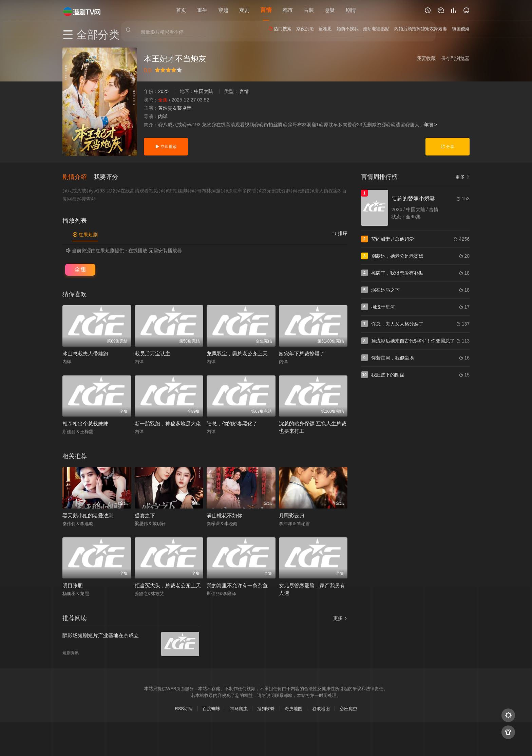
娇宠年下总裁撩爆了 (302, 353)
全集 (80, 269)
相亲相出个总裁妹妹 (85, 423)
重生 (202, 10)
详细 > (430, 125)
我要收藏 (426, 58)
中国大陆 (204, 91)
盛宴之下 (145, 515)
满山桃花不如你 (224, 515)
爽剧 (244, 10)
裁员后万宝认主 (153, 353)
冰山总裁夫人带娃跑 (85, 353)
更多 (462, 177)
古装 (309, 10)
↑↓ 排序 (340, 233)
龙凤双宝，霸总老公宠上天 (237, 353)
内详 (163, 116)
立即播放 (166, 147)
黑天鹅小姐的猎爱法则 (88, 515)
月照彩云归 (292, 515)
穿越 (223, 10)
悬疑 (330, 10)
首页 (181, 10)
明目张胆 (73, 585)
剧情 (351, 10)
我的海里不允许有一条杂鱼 (237, 585)
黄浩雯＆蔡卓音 (175, 108)
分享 (447, 147)
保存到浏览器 (455, 58)
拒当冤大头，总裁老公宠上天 (168, 585)
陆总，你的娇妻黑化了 (232, 423)
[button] (78, 176)
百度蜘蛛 (211, 708)
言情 (266, 10)
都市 (288, 10)
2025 (163, 91)
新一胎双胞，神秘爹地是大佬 (168, 423)
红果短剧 (85, 234)
